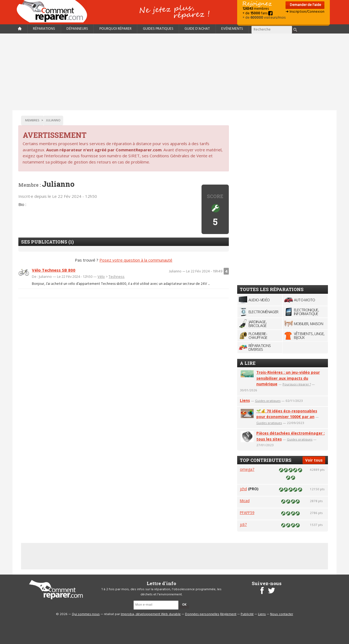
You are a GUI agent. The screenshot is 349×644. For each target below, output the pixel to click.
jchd (243, 489)
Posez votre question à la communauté (136, 260)
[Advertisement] (174, 72)
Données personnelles (202, 614)
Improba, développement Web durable (151, 614)
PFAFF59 (247, 513)
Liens (245, 400)
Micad (245, 501)
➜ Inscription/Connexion (305, 12)
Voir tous (314, 460)
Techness (117, 276)
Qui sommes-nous (86, 614)
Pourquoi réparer (115, 29)
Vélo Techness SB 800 (54, 270)
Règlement (228, 614)
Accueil (54, 11)
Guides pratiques (158, 29)
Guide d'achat (197, 29)
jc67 (243, 524)
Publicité (247, 614)
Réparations (44, 29)
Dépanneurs (77, 29)
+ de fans (258, 13)
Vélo (101, 276)
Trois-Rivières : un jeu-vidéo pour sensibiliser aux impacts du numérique (288, 378)
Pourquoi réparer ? (297, 384)
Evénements (232, 29)
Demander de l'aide (305, 5)
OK (184, 605)
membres (256, 9)
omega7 (247, 469)
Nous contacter (282, 614)
